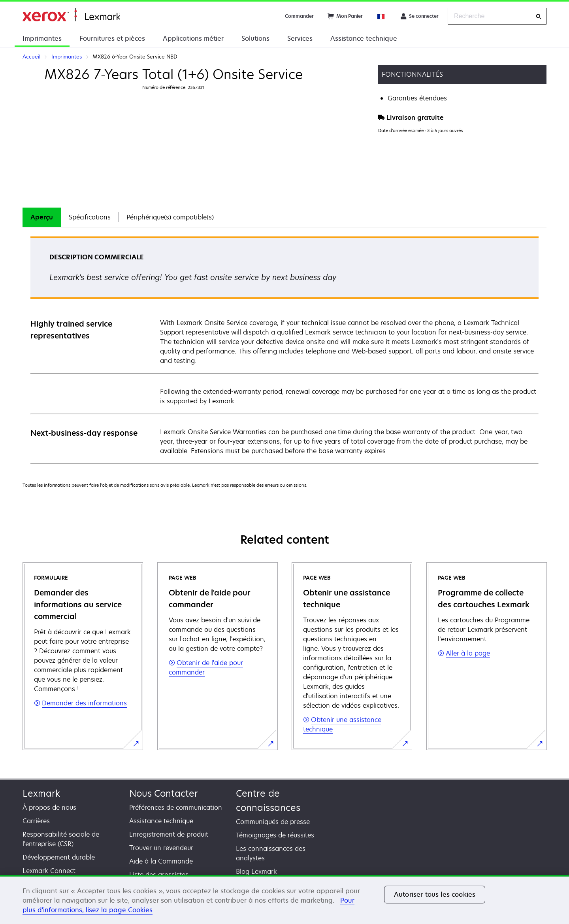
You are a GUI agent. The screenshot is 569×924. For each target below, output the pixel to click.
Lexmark (41, 793)
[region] (284, 899)
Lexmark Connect (49, 871)
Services (300, 38)
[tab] (42, 217)
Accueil (71, 15)
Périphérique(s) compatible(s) (170, 217)
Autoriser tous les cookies (435, 894)
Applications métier (193, 38)
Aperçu (42, 217)
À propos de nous (49, 807)
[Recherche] (539, 16)
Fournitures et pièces (112, 38)
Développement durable (59, 857)
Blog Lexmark (256, 871)
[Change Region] (381, 16)
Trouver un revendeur (161, 848)
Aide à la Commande (161, 861)
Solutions (255, 38)
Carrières (36, 821)
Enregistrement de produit (169, 834)
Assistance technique (364, 38)
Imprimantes (42, 38)
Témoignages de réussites (275, 835)
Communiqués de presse (273, 822)
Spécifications (90, 217)
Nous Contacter (164, 793)
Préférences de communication (176, 807)
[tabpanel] (284, 350)
